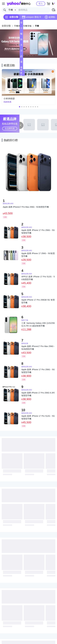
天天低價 (21, 46)
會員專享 (21, 68)
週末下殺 (21, 63)
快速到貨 (21, 40)
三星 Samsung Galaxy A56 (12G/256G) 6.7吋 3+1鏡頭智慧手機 (38, 324)
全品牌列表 (10, 128)
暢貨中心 (21, 35)
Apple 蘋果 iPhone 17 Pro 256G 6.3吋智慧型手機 (38, 394)
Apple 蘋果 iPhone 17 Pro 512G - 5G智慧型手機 (38, 417)
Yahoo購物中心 (19, 4)
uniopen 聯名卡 (32, 17)
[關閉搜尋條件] (15, 10)
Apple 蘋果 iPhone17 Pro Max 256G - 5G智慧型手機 (38, 348)
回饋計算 (21, 29)
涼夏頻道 (21, 51)
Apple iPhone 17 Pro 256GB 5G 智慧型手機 (38, 301)
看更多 (22, 73)
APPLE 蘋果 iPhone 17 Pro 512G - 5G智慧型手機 (38, 278)
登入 (41, 4)
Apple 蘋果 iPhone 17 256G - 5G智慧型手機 (38, 255)
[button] (26, 56)
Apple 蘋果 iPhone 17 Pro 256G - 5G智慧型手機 (38, 232)
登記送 (21, 23)
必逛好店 (21, 57)
